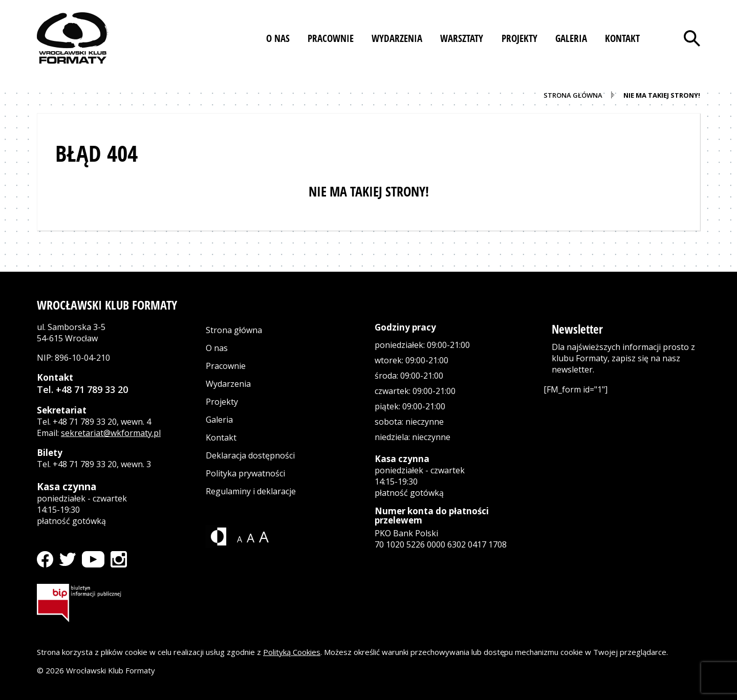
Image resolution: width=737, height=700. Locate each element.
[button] (278, 38)
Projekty (222, 402)
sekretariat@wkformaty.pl (111, 433)
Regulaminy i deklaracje (251, 491)
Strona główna (234, 330)
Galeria (219, 420)
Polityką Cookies (292, 652)
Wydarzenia (228, 384)
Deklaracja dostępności (250, 455)
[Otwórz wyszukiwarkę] (692, 38)
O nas (217, 348)
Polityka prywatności (245, 473)
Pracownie (226, 366)
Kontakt (221, 437)
